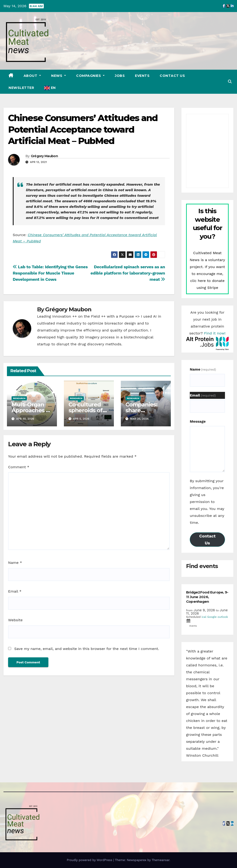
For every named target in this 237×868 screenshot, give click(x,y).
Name (15, 563)
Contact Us (172, 76)
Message (198, 421)
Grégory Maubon (44, 156)
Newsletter (21, 88)
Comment (19, 467)
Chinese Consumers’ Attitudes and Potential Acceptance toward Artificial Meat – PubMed (83, 129)
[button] (230, 82)
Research (19, 398)
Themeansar (161, 860)
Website (15, 620)
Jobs (120, 76)
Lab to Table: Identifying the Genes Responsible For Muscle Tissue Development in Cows (50, 273)
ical (204, 617)
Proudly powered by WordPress (90, 860)
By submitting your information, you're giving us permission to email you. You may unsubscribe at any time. (207, 502)
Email (15, 591)
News (57, 76)
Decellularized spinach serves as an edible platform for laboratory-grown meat (128, 273)
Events (142, 76)
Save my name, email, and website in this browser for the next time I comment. (87, 649)
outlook (223, 617)
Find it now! (215, 333)
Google (212, 617)
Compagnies (89, 76)
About (31, 76)
